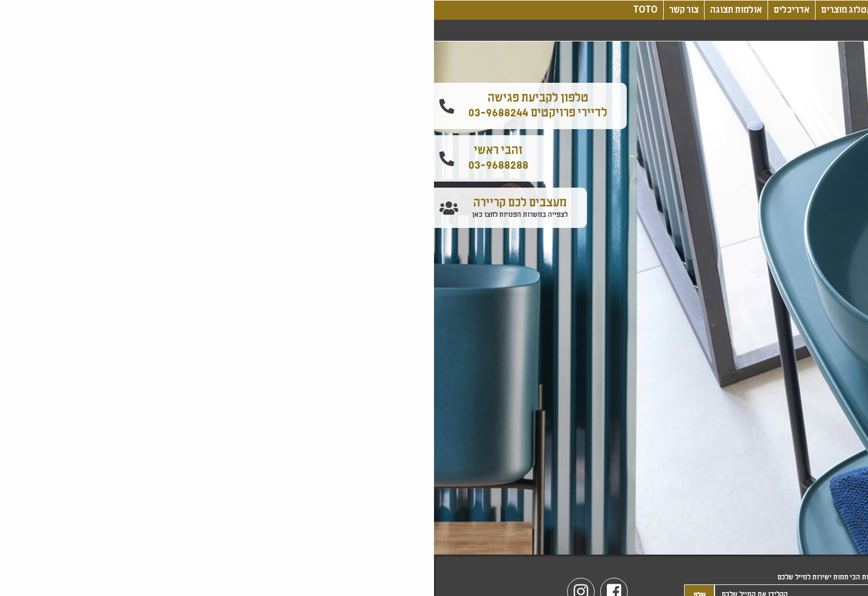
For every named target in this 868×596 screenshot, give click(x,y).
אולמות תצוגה (302, 10)
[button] (856, 131)
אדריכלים (358, 10)
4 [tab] (409, 521)
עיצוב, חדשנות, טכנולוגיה (497, 10)
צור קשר (250, 10)
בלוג (564, 10)
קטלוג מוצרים (412, 10)
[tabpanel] (434, 298)
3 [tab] (426, 521)
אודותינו (599, 10)
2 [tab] (442, 521)
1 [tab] (459, 521)
